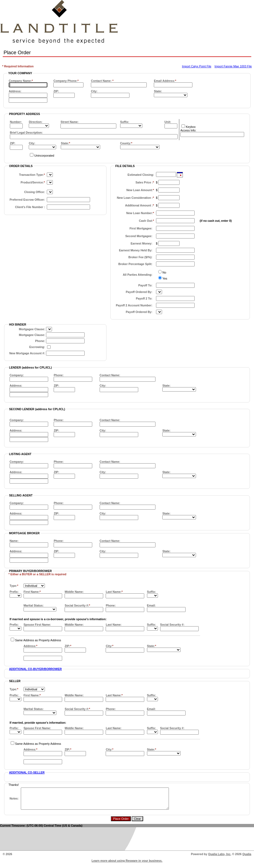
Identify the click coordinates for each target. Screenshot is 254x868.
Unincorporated (44, 156)
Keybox (191, 127)
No (164, 272)
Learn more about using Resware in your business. (127, 865)
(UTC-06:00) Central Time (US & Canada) (54, 830)
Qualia (247, 858)
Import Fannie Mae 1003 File (233, 66)
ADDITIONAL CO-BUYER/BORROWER (35, 669)
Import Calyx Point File (197, 66)
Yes (165, 278)
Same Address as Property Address (38, 640)
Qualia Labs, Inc (219, 858)
